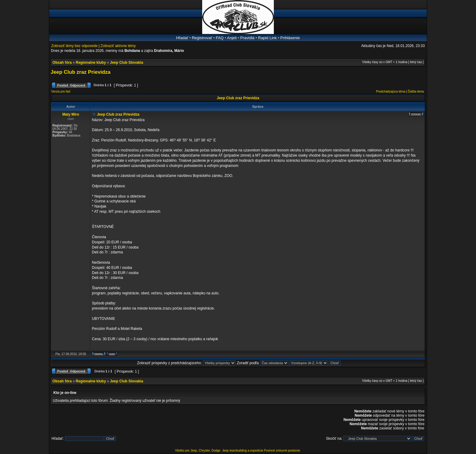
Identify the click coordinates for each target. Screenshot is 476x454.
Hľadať (182, 38)
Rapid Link (267, 38)
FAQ (220, 38)
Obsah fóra (62, 63)
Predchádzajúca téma (391, 91)
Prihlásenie (290, 38)
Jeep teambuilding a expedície (243, 451)
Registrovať (202, 38)
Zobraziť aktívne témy (118, 46)
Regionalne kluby (91, 63)
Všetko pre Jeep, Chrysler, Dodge (198, 451)
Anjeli (232, 38)
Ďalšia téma (416, 91)
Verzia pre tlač (61, 91)
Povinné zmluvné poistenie (282, 451)
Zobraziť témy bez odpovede (75, 46)
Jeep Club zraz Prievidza (81, 72)
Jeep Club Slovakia (126, 63)
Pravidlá (247, 38)
